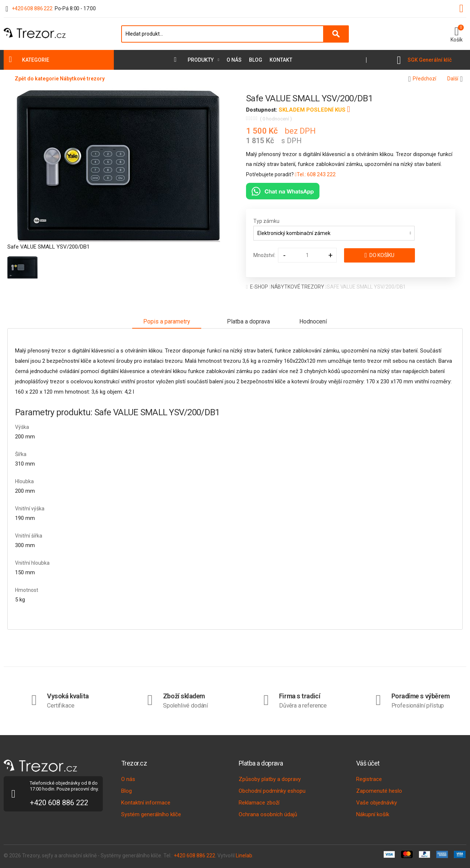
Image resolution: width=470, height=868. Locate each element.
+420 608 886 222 (32, 8)
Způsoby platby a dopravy (270, 779)
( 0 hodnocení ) (276, 119)
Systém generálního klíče (151, 814)
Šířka (21, 454)
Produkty (201, 60)
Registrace (369, 779)
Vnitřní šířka (29, 536)
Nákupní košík (373, 814)
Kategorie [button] (36, 60)
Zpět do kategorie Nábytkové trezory (60, 79)
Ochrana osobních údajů (268, 814)
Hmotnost (27, 590)
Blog (256, 60)
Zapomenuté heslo (379, 791)
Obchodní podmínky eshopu (272, 791)
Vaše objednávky (377, 803)
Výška (22, 427)
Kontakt (281, 60)
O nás (234, 60)
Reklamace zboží (259, 803)
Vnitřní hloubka (32, 563)
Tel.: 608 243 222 (315, 174)
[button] (457, 34)
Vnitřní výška (30, 509)
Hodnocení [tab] (313, 321)
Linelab (244, 856)
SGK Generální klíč (430, 60)
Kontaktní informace (146, 803)
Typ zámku (266, 221)
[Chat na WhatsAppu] (283, 191)
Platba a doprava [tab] (248, 321)
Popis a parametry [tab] (167, 321)
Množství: (264, 255)
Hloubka (24, 481)
